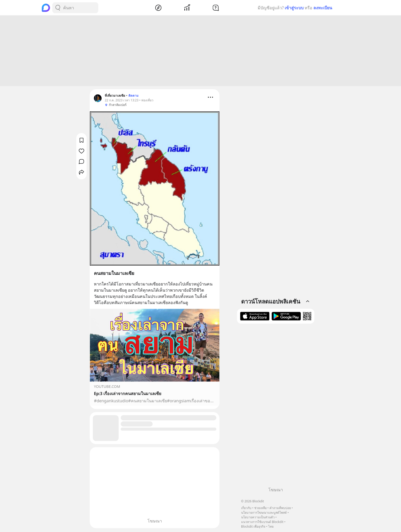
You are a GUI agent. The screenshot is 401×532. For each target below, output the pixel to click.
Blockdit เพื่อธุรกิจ (253, 526)
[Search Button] (58, 8)
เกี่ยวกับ (246, 508)
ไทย (271, 526)
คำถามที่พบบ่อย (280, 508)
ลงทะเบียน (323, 8)
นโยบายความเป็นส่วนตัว (258, 517)
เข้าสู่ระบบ (294, 8)
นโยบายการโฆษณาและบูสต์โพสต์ (264, 513)
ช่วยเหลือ (260, 508)
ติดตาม (133, 96)
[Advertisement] (201, 52)
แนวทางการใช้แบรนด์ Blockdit (262, 522)
